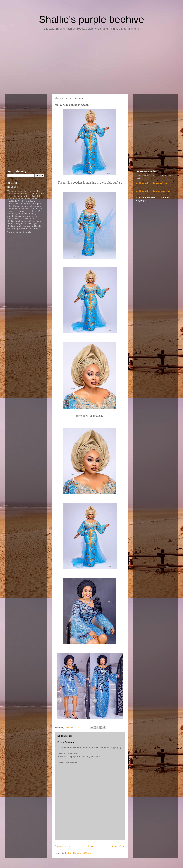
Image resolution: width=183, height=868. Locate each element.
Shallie (14, 187)
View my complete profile (19, 232)
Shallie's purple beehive (91, 19)
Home (91, 846)
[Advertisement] (91, 63)
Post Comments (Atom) (79, 853)
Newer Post (63, 846)
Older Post (118, 846)
